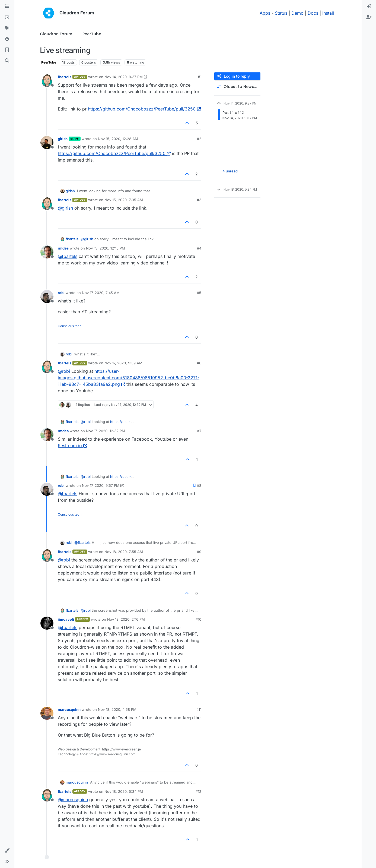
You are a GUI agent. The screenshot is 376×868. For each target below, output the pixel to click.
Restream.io (72, 446)
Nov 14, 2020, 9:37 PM (124, 77)
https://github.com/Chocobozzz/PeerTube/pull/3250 (144, 109)
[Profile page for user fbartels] (47, 81)
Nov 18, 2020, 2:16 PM (126, 619)
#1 (200, 77)
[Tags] (7, 28)
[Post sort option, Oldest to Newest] (237, 87)
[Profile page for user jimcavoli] (47, 623)
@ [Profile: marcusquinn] (73, 800)
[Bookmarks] (7, 50)
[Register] (369, 17)
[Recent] (7, 17)
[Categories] (7, 7)
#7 (199, 431)
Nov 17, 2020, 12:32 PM (106, 431)
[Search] (7, 61)
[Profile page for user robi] (47, 296)
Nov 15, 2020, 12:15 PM (106, 248)
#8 (199, 485)
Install (328, 13)
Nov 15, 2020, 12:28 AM (118, 139)
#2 (199, 139)
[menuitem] (369, 7)
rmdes (63, 248)
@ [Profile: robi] (64, 371)
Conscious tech (70, 326)
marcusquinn (69, 709)
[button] (7, 851)
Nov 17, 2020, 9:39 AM (123, 363)
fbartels (65, 77)
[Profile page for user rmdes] (47, 252)
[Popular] (7, 39)
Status (281, 13)
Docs (313, 13)
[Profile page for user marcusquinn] (47, 713)
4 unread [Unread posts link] (230, 171)
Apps (265, 13)
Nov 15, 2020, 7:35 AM (124, 200)
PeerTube (49, 62)
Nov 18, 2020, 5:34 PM (124, 791)
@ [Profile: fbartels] (68, 256)
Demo (297, 13)
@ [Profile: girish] (65, 208)
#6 (199, 363)
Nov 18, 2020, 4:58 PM (117, 709)
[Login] (369, 7)
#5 (199, 293)
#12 (198, 791)
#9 (199, 552)
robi (61, 293)
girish (63, 139)
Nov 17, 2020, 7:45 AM (101, 293)
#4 (199, 248)
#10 (198, 619)
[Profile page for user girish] (47, 143)
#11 (199, 709)
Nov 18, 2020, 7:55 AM (124, 552)
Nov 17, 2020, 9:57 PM (101, 485)
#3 (199, 200)
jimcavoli (66, 619)
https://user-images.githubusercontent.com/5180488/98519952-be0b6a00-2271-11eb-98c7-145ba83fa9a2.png (129, 378)
